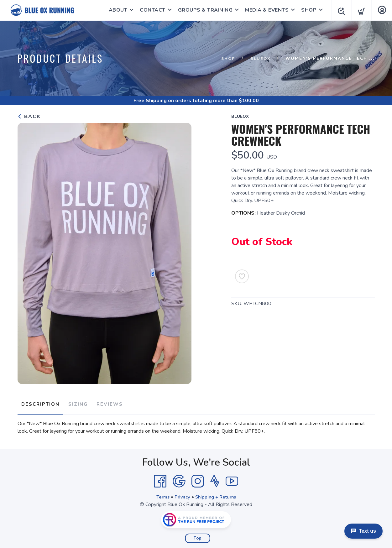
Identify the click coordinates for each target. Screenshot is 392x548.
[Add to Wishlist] (242, 276)
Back (29, 117)
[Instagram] (198, 479)
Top (198, 536)
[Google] (179, 479)
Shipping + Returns (217, 494)
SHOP (307, 10)
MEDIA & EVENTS (265, 10)
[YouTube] (232, 479)
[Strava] (215, 479)
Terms (161, 494)
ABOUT (116, 10)
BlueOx (260, 59)
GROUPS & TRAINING (204, 10)
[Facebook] (160, 479)
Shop (227, 59)
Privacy (181, 494)
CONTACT (151, 10)
